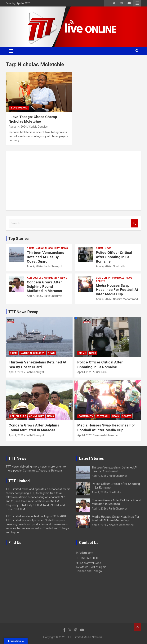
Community (52, 278)
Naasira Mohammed (125, 299)
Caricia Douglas (38, 127)
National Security (48, 248)
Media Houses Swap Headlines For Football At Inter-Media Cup (117, 290)
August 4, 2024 (18, 127)
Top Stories (19, 239)
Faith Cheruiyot (53, 266)
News (64, 248)
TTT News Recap (23, 312)
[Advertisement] (73, 181)
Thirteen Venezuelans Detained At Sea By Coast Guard (45, 257)
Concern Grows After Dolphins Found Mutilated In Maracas (44, 287)
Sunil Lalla (119, 266)
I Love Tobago (19, 108)
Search (135, 223)
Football (118, 278)
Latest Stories (91, 458)
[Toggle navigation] (11, 51)
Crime (31, 248)
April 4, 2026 (34, 266)
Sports (101, 281)
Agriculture (35, 278)
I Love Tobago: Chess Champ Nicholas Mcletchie (33, 119)
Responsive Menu (137, 3)
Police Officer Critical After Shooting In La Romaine (114, 257)
